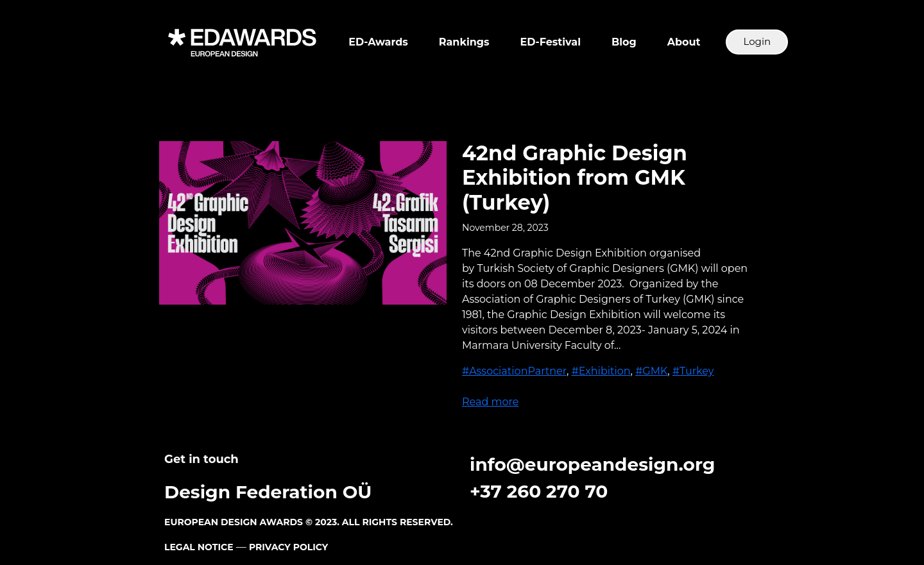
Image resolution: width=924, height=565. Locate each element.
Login (757, 41)
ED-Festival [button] (551, 42)
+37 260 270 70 (539, 491)
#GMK (651, 371)
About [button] (684, 42)
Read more (490, 402)
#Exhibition (601, 371)
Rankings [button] (464, 42)
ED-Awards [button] (378, 42)
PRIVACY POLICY (288, 547)
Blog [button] (624, 42)
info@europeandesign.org (592, 464)
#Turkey (693, 371)
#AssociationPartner (514, 371)
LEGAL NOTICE (199, 547)
